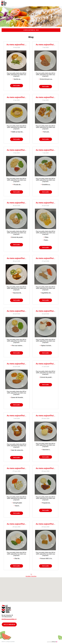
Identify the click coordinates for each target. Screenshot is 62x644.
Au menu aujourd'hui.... (17, 45)
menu (60, 3)
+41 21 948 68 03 (9, 624)
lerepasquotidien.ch (5, 3)
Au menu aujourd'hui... (45, 45)
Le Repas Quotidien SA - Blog (31, 30)
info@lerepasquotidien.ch (9, 619)
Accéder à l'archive (31, 576)
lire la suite (17, 86)
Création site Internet (52, 642)
